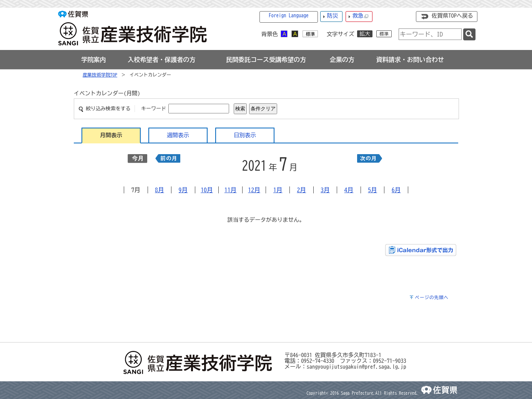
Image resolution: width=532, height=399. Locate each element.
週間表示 (178, 135)
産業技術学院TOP (100, 75)
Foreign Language (289, 16)
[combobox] (430, 34)
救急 (361, 16)
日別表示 (245, 135)
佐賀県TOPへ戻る (452, 16)
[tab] (94, 60)
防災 (333, 16)
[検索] (469, 34)
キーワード (154, 109)
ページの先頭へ (432, 297)
